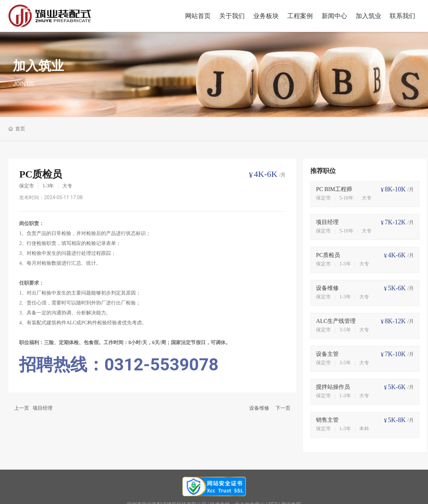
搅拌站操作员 (333, 387)
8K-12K (395, 321)
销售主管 (327, 420)
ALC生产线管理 (336, 321)
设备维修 (259, 408)
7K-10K (395, 354)
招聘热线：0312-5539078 (119, 365)
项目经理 (43, 408)
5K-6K (397, 288)
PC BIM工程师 (334, 189)
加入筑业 (38, 66)
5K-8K (397, 420)
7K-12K (395, 222)
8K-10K (395, 189)
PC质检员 (328, 255)
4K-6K (266, 174)
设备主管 (327, 354)
